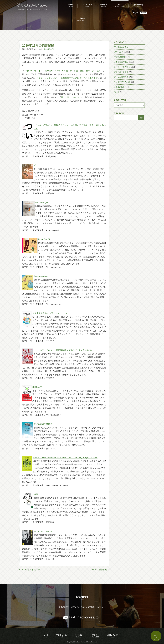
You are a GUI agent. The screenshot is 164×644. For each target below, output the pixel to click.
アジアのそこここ (121, 72)
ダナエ (37, 165)
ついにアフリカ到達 (122, 82)
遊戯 (36, 494)
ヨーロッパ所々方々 (122, 67)
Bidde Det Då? (45, 239)
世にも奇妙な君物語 (43, 424)
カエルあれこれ (120, 87)
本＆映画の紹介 (49, 49)
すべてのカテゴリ (121, 47)
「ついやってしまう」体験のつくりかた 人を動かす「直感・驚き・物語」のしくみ (62, 71)
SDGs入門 (37, 387)
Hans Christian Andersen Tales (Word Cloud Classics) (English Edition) (65, 457)
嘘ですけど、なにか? (71, 97)
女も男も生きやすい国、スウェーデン (50, 313)
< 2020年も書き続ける (30, 570)
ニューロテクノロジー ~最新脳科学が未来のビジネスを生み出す (68, 78)
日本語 (143, 13)
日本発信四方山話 (121, 62)
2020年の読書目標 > (100, 570)
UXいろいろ (119, 52)
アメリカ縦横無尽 (121, 77)
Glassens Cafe (41, 276)
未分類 (117, 92)
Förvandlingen (42, 202)
